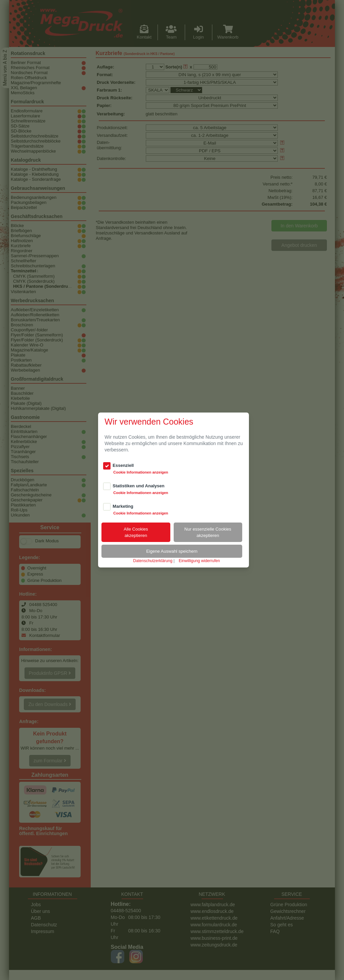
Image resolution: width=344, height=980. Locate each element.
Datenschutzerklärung (153, 561)
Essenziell (123, 465)
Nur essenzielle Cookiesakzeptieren (208, 532)
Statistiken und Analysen (138, 486)
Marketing (123, 506)
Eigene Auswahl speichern (172, 551)
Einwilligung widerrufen (199, 561)
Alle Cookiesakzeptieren (136, 532)
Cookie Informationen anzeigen (141, 472)
